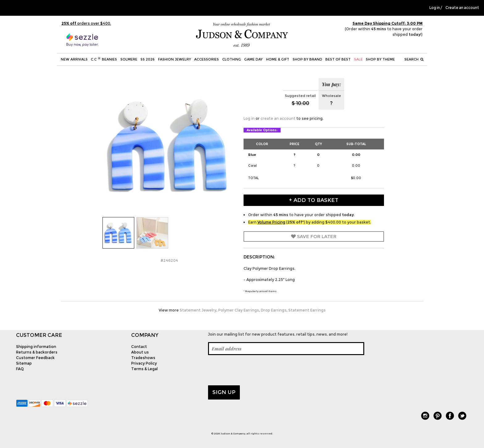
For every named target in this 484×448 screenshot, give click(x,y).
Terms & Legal (144, 369)
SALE (358, 59)
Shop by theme (380, 59)
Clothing (232, 59)
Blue (252, 155)
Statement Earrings (307, 310)
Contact (139, 347)
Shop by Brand (307, 59)
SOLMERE (129, 59)
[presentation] (255, 370)
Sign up (224, 392)
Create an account (462, 8)
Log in (435, 8)
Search (414, 59)
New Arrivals (74, 59)
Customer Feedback (35, 358)
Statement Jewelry (198, 310)
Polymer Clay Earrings (239, 310)
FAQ (20, 369)
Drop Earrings (274, 310)
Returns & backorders (37, 352)
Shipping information (36, 347)
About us (140, 352)
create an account (278, 118)
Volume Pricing (271, 222)
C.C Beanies (104, 59)
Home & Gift (278, 59)
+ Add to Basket (314, 200)
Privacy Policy (144, 363)
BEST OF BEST (338, 59)
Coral (252, 166)
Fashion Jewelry (175, 59)
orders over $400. (86, 23)
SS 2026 (148, 59)
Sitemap (24, 363)
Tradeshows (143, 358)
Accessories (207, 59)
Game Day (253, 59)
